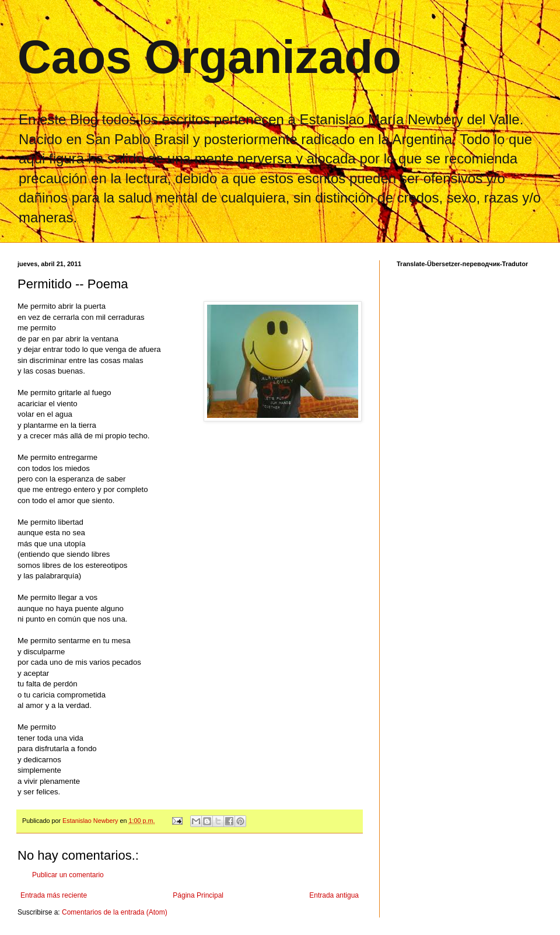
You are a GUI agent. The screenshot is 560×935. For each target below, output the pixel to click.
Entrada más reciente (54, 895)
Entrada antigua (334, 895)
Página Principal (198, 895)
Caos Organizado (209, 57)
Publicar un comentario (68, 875)
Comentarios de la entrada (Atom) (115, 912)
